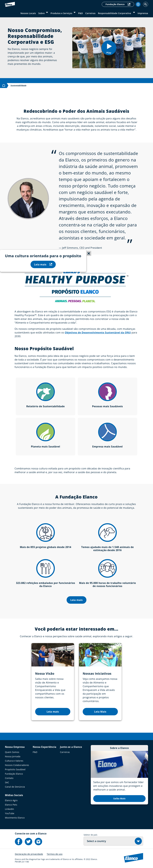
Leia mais (43, 264)
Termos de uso (55, 854)
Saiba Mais (119, 798)
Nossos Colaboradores (17, 765)
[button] (109, 48)
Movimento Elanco (15, 818)
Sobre (41, 13)
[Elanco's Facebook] (19, 842)
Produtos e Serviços (61, 13)
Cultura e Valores (14, 761)
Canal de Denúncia (15, 787)
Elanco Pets (11, 805)
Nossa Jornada (13, 756)
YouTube (10, 813)
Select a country (96, 841)
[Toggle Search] (146, 4)
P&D (81, 13)
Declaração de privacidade (29, 854)
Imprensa (143, 13)
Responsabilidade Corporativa (115, 13)
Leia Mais (100, 712)
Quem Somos (12, 752)
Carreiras (90, 13)
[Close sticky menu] (89, 254)
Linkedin (10, 809)
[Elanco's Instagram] (38, 842)
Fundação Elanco (118, 4)
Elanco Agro (11, 800)
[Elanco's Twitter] (28, 842)
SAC (7, 782)
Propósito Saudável (15, 769)
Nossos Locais (28, 13)
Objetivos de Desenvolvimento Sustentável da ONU (98, 333)
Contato (9, 778)
